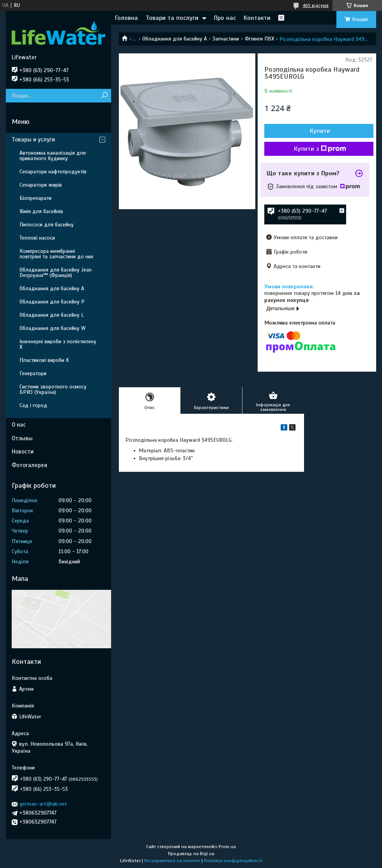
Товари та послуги (172, 18)
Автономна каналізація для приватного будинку (53, 156)
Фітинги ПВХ (259, 39)
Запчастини (226, 39)
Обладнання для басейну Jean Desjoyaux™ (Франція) (56, 273)
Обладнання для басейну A (175, 39)
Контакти (257, 18)
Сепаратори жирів (41, 185)
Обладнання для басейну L (52, 315)
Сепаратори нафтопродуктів (53, 172)
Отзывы (22, 438)
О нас (19, 425)
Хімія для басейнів (41, 211)
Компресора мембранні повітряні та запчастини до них (56, 254)
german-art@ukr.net (43, 804)
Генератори (33, 373)
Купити (320, 131)
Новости (23, 452)
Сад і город (33, 405)
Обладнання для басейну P (52, 302)
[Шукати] (104, 96)
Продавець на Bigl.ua (191, 854)
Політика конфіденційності (233, 861)
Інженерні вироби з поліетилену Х (58, 344)
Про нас (225, 18)
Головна (126, 18)
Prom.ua (227, 847)
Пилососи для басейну (47, 225)
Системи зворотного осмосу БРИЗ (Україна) (53, 389)
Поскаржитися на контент (172, 861)
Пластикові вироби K (44, 360)
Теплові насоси (37, 238)
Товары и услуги (33, 139)
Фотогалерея (29, 465)
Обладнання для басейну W (52, 328)
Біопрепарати (35, 198)
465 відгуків (316, 5)
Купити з (320, 149)
